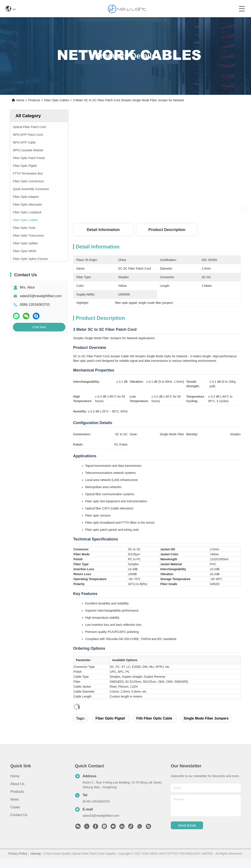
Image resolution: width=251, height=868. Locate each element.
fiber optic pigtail (110, 718)
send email (187, 825)
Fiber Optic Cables (57, 100)
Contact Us (19, 815)
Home (20, 100)
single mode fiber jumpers (206, 718)
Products (34, 100)
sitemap (36, 854)
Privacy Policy (18, 854)
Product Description (167, 230)
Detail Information (103, 230)
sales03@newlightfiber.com (41, 296)
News (15, 799)
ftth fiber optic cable (154, 718)
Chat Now (39, 327)
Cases (15, 807)
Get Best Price (192, 210)
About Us (17, 784)
